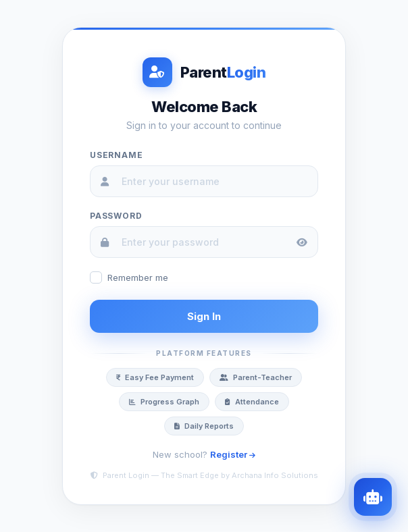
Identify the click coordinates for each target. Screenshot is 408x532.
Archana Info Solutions (275, 475)
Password (116, 216)
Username (116, 155)
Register (233, 454)
